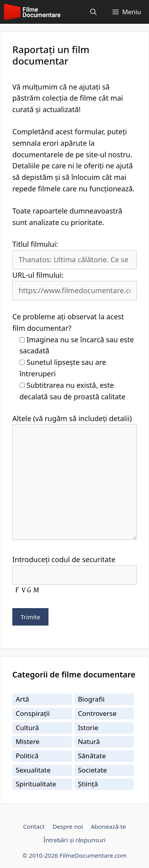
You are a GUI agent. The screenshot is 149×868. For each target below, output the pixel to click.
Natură (89, 741)
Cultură (28, 728)
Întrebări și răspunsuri (74, 840)
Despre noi (68, 826)
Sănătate (92, 756)
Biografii (91, 699)
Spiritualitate (36, 784)
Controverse (97, 713)
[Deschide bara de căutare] (93, 12)
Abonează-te (108, 826)
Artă (23, 699)
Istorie (88, 728)
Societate (92, 770)
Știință (88, 784)
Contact (34, 826)
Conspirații (33, 713)
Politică (27, 756)
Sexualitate (33, 770)
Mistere (28, 741)
